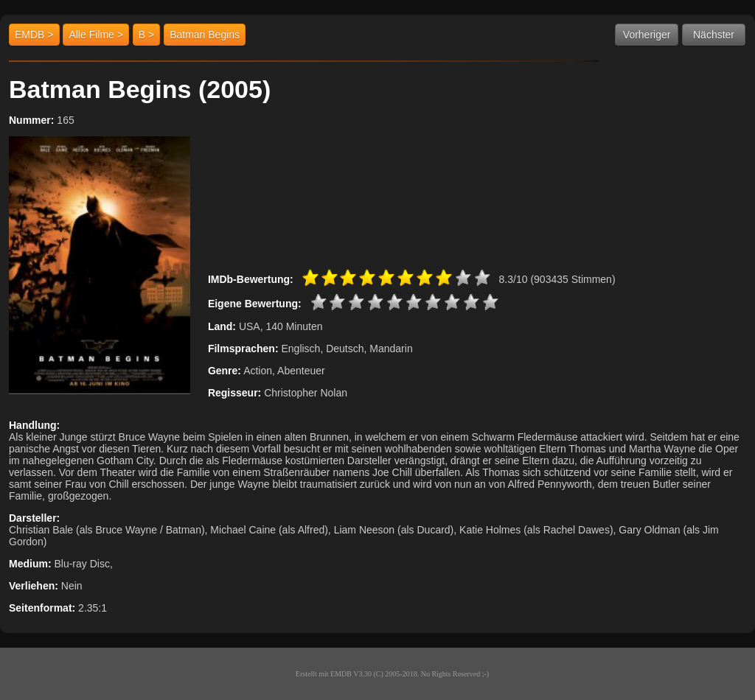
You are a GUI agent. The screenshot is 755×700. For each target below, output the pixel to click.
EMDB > (34, 35)
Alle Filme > (96, 35)
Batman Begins (205, 35)
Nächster (714, 35)
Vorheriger (647, 35)
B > (146, 35)
